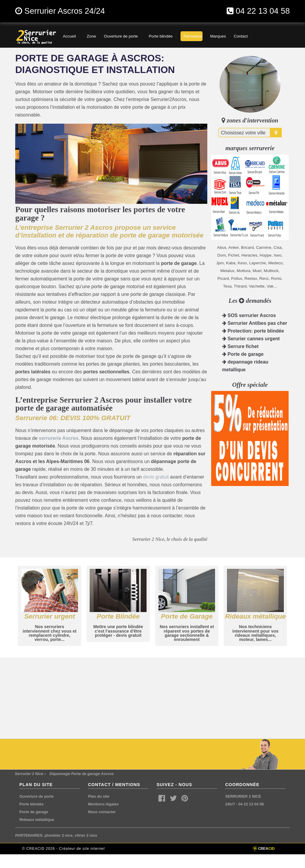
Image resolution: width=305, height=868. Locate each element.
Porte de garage (243, 354)
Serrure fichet (240, 346)
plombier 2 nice (59, 835)
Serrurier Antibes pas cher (255, 323)
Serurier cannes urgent (251, 339)
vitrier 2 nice (86, 835)
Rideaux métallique (37, 820)
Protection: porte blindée (253, 331)
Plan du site (99, 796)
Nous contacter (102, 812)
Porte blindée (31, 804)
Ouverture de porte (36, 796)
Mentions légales (103, 804)
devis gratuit (156, 477)
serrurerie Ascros (59, 438)
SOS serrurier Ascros (249, 315)
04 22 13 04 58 (263, 11)
